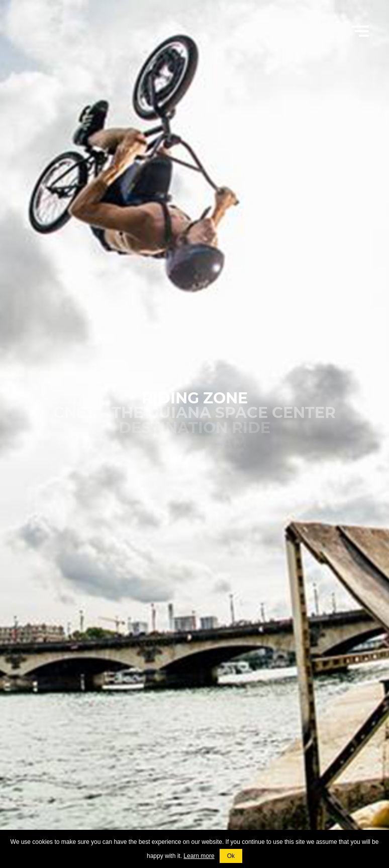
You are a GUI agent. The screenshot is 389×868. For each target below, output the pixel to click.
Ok (231, 856)
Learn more (199, 856)
